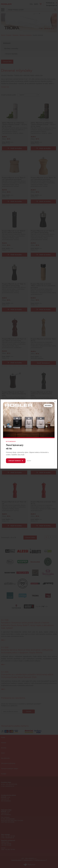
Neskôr (29, 461)
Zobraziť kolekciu (16, 461)
